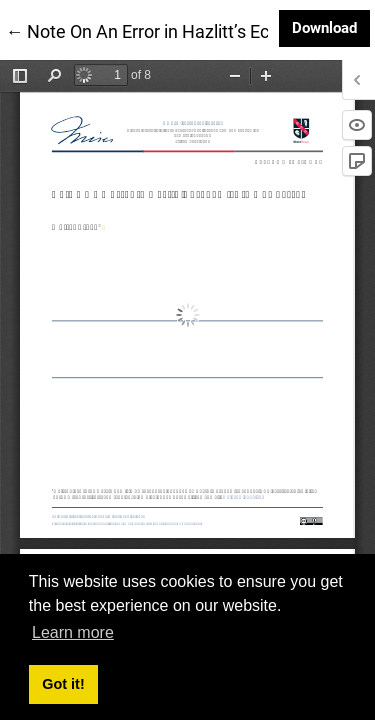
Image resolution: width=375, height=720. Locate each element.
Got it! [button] (63, 684)
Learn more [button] (73, 632)
